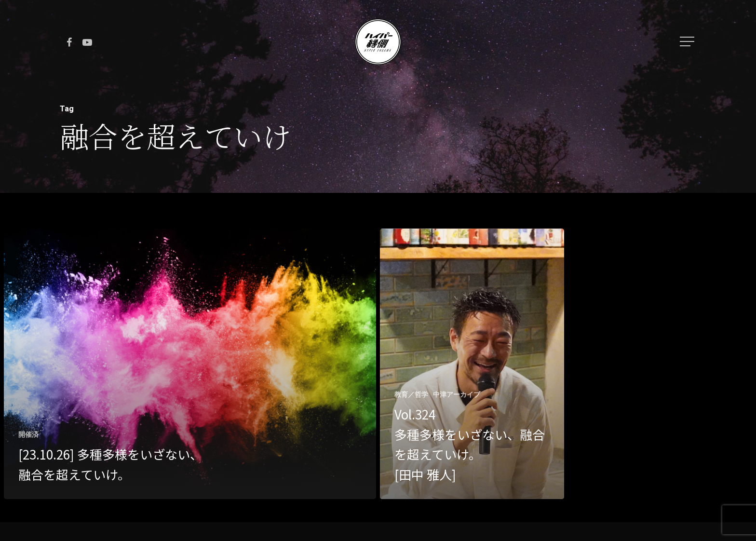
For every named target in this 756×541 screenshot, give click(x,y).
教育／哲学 (411, 394)
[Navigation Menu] (688, 41)
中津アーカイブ (457, 394)
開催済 (28, 434)
